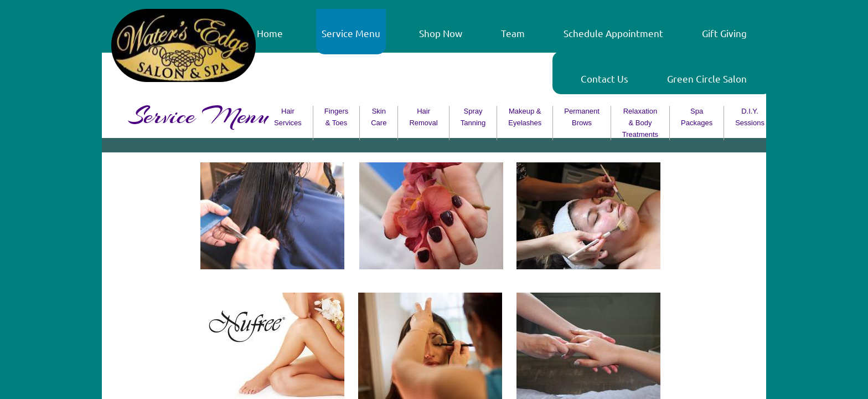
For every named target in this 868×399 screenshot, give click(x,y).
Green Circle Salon (707, 78)
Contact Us (604, 78)
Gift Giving (724, 33)
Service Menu (351, 33)
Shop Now (441, 33)
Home (270, 33)
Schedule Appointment (613, 33)
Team (513, 33)
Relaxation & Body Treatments (640, 123)
